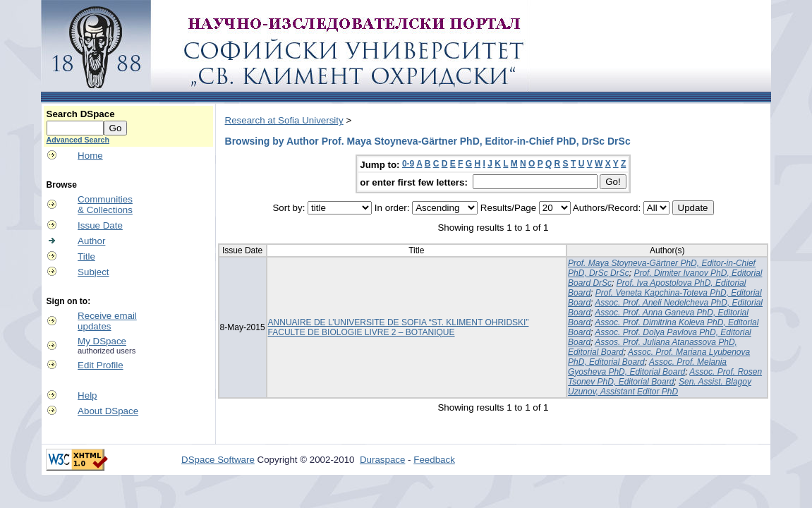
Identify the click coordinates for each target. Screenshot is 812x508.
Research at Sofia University (284, 120)
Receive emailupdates (107, 321)
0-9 (408, 164)
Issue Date (100, 225)
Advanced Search (78, 140)
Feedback (434, 460)
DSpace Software (218, 460)
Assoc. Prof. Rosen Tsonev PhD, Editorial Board (665, 377)
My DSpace (102, 341)
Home (90, 156)
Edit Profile (100, 365)
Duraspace (382, 460)
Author (91, 241)
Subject (93, 272)
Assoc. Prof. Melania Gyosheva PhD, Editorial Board (647, 367)
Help (87, 395)
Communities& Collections (105, 205)
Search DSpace (81, 114)
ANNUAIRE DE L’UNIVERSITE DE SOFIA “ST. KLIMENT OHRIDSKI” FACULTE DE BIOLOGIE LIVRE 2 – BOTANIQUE (399, 327)
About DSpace (108, 411)
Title (86, 256)
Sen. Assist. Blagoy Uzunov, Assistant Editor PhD (660, 387)
